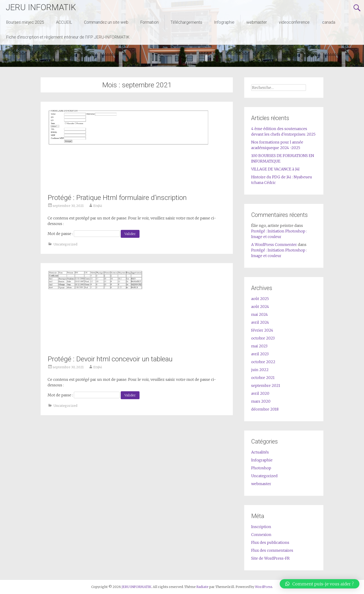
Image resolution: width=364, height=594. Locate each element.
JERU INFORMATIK (41, 7)
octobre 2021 (263, 378)
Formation (149, 22)
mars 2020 (261, 401)
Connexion (261, 535)
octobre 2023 (263, 338)
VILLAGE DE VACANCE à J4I (275, 169)
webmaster (257, 22)
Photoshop (261, 468)
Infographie (224, 22)
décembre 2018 (265, 409)
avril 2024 (260, 322)
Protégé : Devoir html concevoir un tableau (110, 359)
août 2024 (260, 307)
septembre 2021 (266, 385)
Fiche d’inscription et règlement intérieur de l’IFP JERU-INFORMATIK (68, 37)
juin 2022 (260, 370)
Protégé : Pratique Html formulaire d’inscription (117, 197)
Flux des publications (270, 542)
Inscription (261, 527)
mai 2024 (260, 314)
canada (329, 22)
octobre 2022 (263, 362)
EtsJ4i (98, 206)
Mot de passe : (84, 234)
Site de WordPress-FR (270, 558)
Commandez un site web (106, 22)
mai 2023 (259, 346)
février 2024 (262, 330)
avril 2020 (260, 393)
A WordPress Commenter (274, 245)
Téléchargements (186, 22)
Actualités (260, 452)
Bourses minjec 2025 (25, 22)
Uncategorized (65, 244)
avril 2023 (260, 354)
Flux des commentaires (272, 550)
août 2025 (260, 299)
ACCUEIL (64, 22)
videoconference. (295, 22)
